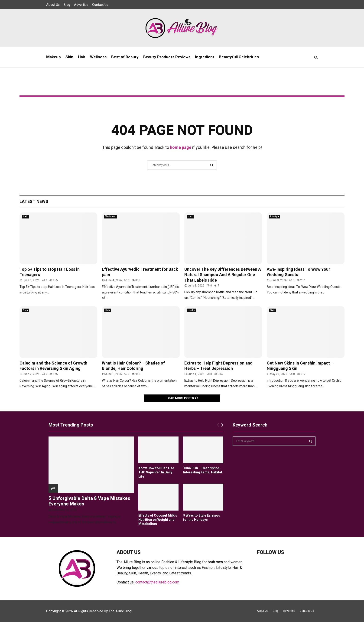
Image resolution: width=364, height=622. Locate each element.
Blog (67, 5)
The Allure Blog (120, 611)
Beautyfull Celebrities (239, 57)
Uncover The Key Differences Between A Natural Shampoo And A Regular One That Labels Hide (223, 275)
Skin (69, 57)
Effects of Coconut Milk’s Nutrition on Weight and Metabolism (158, 520)
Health (191, 310)
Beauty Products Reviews (167, 57)
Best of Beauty (125, 57)
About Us (53, 5)
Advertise (81, 5)
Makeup (54, 57)
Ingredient (205, 57)
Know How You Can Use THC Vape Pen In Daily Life (156, 472)
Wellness (98, 57)
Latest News (34, 201)
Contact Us (100, 5)
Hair (82, 57)
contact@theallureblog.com (157, 582)
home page (181, 147)
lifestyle (275, 217)
